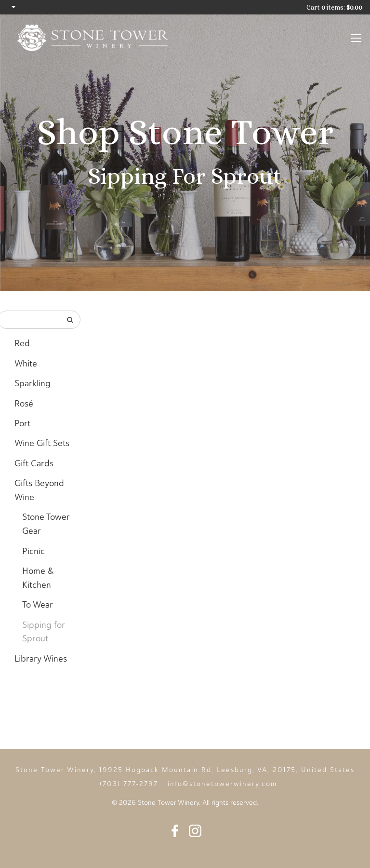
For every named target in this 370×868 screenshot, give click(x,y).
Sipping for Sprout (44, 632)
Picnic (33, 551)
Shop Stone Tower (185, 132)
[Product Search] (30, 320)
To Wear (38, 605)
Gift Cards (34, 463)
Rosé (24, 404)
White (26, 364)
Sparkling (33, 383)
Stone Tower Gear (46, 524)
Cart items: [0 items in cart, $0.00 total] (334, 7)
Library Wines (41, 659)
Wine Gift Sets (42, 443)
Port (22, 423)
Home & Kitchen (38, 578)
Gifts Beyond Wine (39, 490)
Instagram (195, 831)
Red (22, 343)
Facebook (175, 831)
